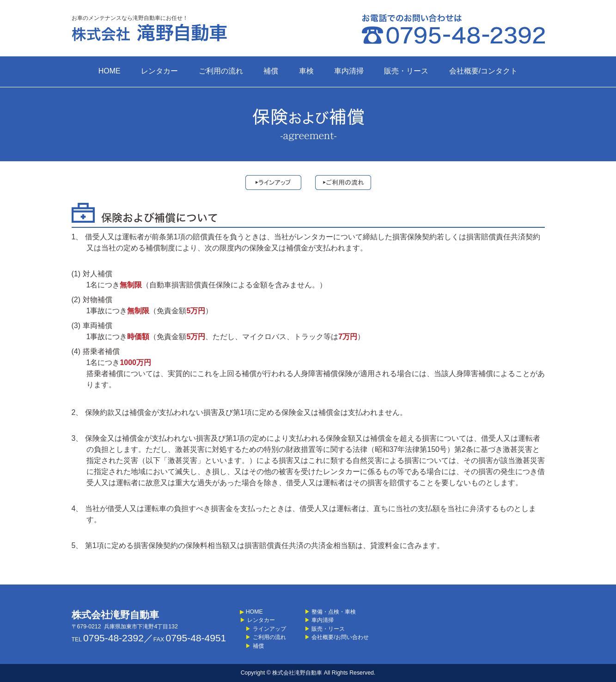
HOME (110, 71)
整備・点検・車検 (330, 612)
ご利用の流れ (221, 71)
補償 (271, 71)
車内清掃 (349, 71)
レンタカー (159, 71)
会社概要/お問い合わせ (337, 637)
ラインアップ (263, 629)
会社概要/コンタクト (483, 71)
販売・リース (406, 71)
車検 (306, 71)
